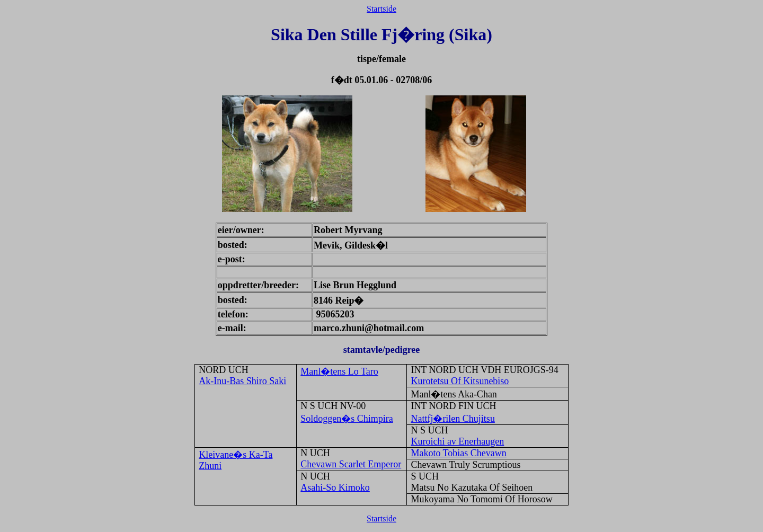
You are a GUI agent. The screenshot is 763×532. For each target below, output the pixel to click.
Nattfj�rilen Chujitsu (453, 419)
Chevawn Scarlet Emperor (351, 464)
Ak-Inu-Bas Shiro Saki (242, 381)
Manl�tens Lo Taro (339, 371)
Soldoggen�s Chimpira (347, 419)
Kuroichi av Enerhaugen (457, 441)
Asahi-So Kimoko (335, 487)
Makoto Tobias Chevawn (458, 453)
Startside (381, 9)
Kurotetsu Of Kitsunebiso (460, 381)
